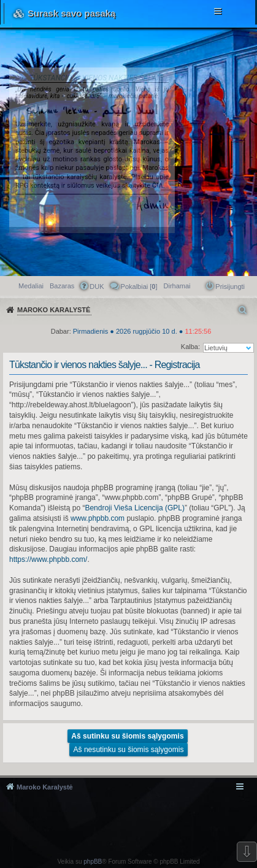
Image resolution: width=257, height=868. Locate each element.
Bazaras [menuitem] (62, 286)
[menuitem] (177, 286)
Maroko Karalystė (45, 787)
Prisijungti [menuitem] (230, 286)
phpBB (93, 862)
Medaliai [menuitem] (31, 286)
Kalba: (190, 347)
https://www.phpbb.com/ (48, 559)
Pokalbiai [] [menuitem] (139, 286)
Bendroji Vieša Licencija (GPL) (135, 508)
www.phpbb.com (98, 518)
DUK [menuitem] (97, 286)
